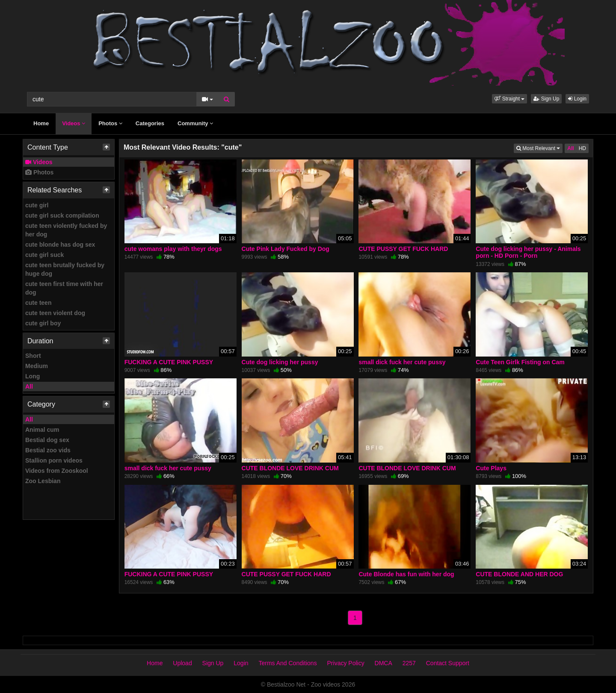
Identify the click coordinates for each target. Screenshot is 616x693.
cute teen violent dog (55, 313)
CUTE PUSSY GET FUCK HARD (403, 249)
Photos (110, 123)
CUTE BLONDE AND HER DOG (519, 574)
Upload (182, 663)
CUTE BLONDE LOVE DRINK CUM (290, 468)
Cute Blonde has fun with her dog (406, 574)
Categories (150, 123)
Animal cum (42, 430)
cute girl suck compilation (62, 215)
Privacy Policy (346, 663)
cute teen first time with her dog (64, 288)
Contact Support (448, 663)
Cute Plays (491, 468)
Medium (37, 366)
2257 (409, 663)
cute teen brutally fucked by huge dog (65, 269)
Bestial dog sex (47, 440)
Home (41, 123)
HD (582, 148)
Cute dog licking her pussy (280, 362)
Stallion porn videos (54, 460)
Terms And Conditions (287, 663)
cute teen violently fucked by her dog (66, 230)
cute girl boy (43, 323)
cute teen (38, 303)
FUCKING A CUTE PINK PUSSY (169, 362)
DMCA (384, 663)
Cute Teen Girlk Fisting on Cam (520, 362)
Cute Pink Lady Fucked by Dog (286, 249)
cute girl (37, 205)
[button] (509, 99)
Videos (74, 123)
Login (577, 99)
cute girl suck (44, 255)
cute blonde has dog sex (60, 245)
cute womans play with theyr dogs (173, 249)
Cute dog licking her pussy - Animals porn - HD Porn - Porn (528, 252)
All (29, 386)
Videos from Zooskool (57, 471)
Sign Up (546, 99)
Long (33, 376)
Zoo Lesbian (43, 481)
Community (195, 123)
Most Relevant (539, 148)
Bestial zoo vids (48, 450)
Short (33, 356)
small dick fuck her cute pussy (402, 362)
